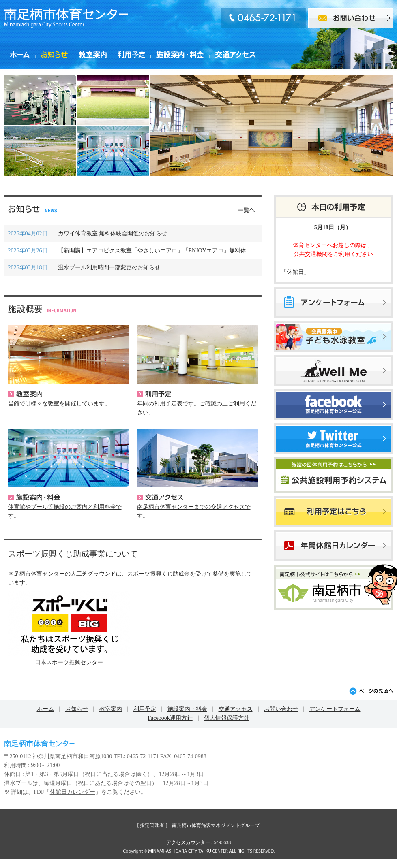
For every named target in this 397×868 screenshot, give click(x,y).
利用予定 (154, 394)
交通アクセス (160, 497)
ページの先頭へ (371, 691)
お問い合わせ (281, 709)
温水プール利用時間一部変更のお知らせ (109, 268)
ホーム (45, 709)
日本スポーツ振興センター (69, 662)
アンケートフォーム (335, 709)
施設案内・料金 (34, 497)
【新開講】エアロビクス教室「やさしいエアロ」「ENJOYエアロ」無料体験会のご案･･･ (171, 251)
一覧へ (244, 209)
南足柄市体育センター (66, 18)
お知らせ (77, 709)
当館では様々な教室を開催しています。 (59, 404)
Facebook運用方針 (170, 718)
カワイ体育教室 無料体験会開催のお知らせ (113, 234)
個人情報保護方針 (227, 718)
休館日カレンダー (73, 792)
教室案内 (25, 394)
